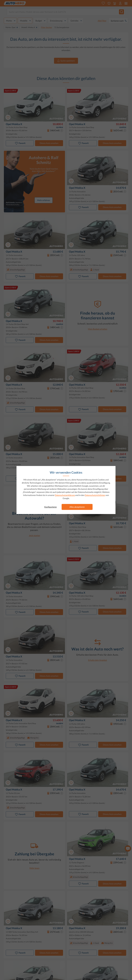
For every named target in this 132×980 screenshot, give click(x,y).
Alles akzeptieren (77, 507)
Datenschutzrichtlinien (95, 495)
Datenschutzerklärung (65, 495)
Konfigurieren (51, 507)
